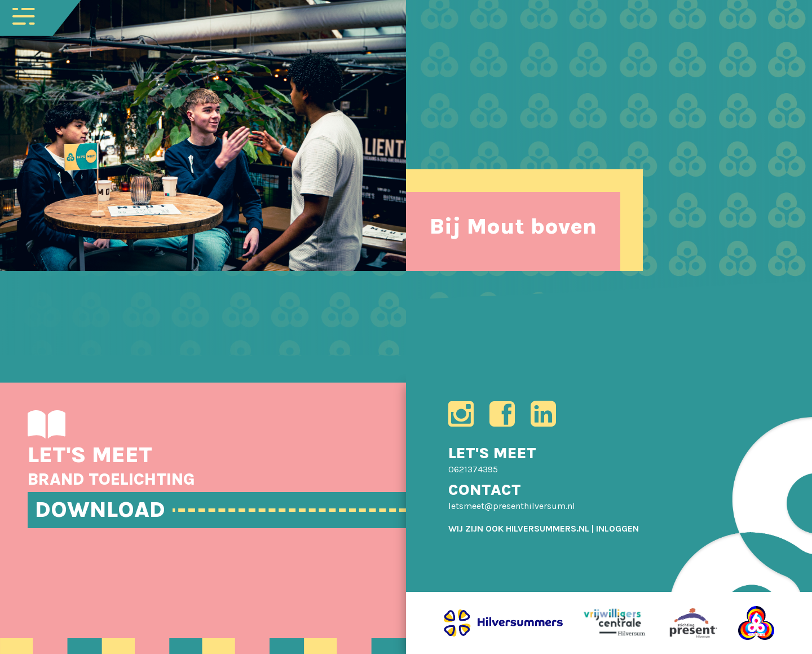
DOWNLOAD (100, 510)
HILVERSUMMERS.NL (548, 528)
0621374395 (473, 469)
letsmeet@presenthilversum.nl (512, 506)
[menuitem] (617, 528)
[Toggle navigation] (24, 15)
